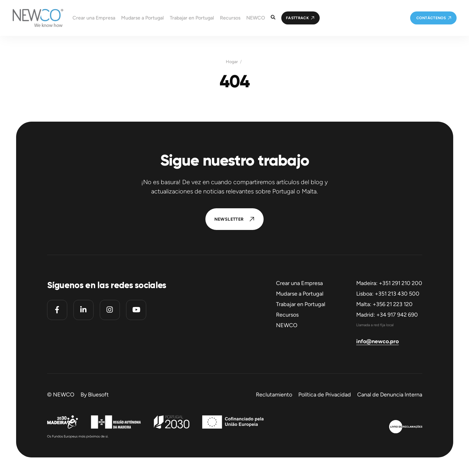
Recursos (287, 315)
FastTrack (297, 18)
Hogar (232, 62)
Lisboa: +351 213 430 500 (388, 294)
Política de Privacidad (325, 395)
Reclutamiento (274, 395)
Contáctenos (431, 18)
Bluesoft (98, 395)
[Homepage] (32, 18)
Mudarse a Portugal (300, 294)
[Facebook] (57, 310)
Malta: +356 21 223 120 (384, 304)
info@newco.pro (377, 341)
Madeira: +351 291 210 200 (389, 283)
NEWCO (287, 325)
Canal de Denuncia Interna (390, 395)
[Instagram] (110, 310)
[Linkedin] (83, 310)
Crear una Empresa (299, 283)
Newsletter (229, 219)
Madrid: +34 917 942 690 (387, 315)
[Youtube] (136, 310)
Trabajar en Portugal (301, 304)
